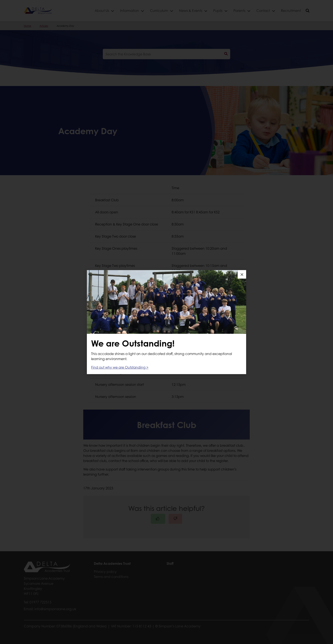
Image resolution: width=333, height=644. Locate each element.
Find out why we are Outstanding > (120, 367)
